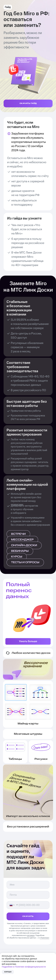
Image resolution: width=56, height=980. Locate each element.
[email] (28, 895)
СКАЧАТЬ (28, 916)
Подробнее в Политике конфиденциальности (24, 967)
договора (31, 935)
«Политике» (45, 938)
